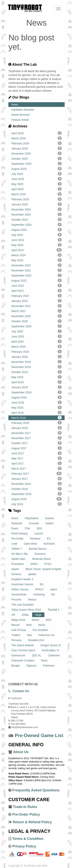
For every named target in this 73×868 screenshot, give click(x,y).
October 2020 (36, 321)
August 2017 (36, 448)
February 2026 (36, 143)
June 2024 (36, 240)
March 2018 (36, 418)
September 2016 (36, 494)
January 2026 (36, 148)
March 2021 (36, 311)
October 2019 (36, 372)
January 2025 (36, 204)
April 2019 (36, 382)
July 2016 (36, 504)
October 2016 (36, 489)
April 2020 (36, 341)
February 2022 (36, 296)
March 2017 (36, 468)
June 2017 (36, 453)
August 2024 (36, 230)
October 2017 (36, 443)
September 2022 (36, 275)
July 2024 (36, 235)
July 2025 (36, 174)
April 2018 (36, 413)
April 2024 (36, 250)
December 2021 (36, 306)
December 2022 (36, 265)
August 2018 (36, 397)
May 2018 (36, 407)
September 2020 (36, 326)
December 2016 (36, 484)
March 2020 (36, 346)
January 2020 (36, 357)
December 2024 (36, 209)
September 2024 (36, 225)
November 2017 (36, 438)
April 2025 (36, 189)
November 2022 (36, 270)
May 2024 (36, 245)
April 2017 (36, 463)
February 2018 (36, 423)
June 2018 (36, 402)
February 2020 (36, 352)
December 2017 (36, 433)
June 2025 (36, 179)
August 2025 (36, 169)
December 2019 (36, 362)
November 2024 (36, 214)
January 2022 (36, 301)
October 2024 (36, 219)
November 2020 (36, 316)
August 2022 (36, 280)
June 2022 (36, 285)
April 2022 (36, 291)
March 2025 (36, 194)
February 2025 (36, 199)
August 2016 (36, 499)
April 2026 (36, 133)
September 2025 (36, 164)
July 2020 (36, 331)
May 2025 (36, 184)
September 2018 (36, 392)
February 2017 (36, 473)
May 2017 (36, 458)
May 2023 (36, 260)
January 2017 (36, 479)
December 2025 (36, 153)
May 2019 (36, 377)
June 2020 (36, 336)
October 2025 (36, 158)
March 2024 (36, 255)
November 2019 (36, 367)
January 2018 (36, 428)
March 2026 (36, 138)
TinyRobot (16, 698)
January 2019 (36, 387)
